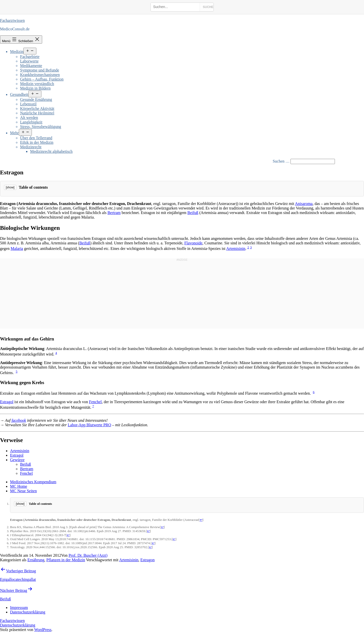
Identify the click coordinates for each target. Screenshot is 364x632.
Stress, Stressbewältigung (41, 127)
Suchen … (281, 161)
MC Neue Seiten (23, 491)
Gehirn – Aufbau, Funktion (42, 79)
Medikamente (31, 66)
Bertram (114, 213)
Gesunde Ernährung (36, 99)
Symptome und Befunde (40, 70)
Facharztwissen (12, 20)
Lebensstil (28, 104)
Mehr (14, 133)
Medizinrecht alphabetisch (51, 151)
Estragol (7, 402)
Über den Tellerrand (36, 138)
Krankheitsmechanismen (40, 75)
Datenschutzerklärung (18, 625)
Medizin (17, 52)
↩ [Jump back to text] (201, 520)
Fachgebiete (30, 57)
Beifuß (193, 213)
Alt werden (29, 118)
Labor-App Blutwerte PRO (89, 425)
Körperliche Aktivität (37, 109)
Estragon (148, 560)
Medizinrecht (31, 147)
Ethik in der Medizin (37, 142)
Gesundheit (19, 94)
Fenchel (95, 402)
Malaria (17, 249)
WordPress (43, 630)
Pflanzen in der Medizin (66, 560)
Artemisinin (236, 249)
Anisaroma (304, 204)
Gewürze (17, 460)
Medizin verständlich (37, 84)
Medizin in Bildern (35, 88)
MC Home (19, 486)
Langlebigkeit (31, 122)
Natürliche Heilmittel (37, 113)
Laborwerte (29, 61)
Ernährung (36, 560)
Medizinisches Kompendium (33, 482)
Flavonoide (193, 243)
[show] (10, 187)
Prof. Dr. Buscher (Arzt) (88, 555)
